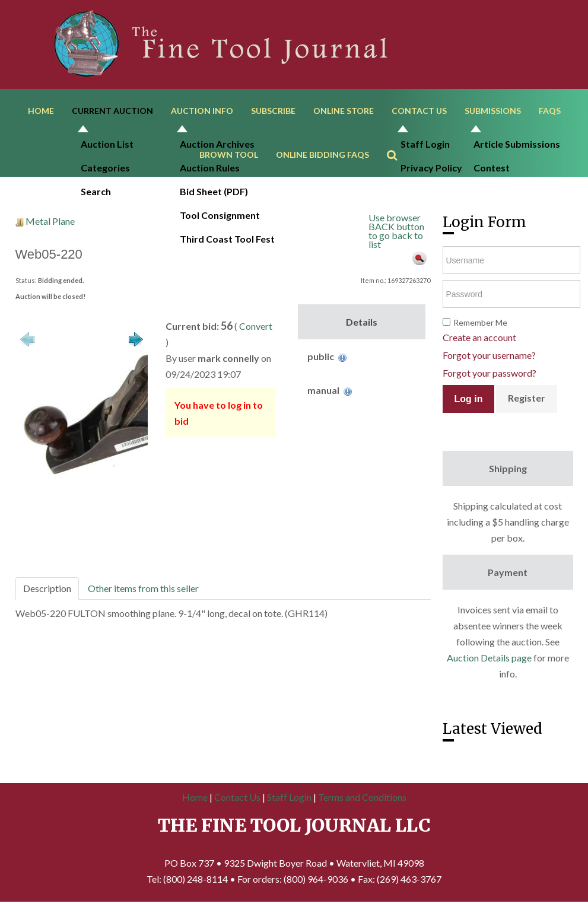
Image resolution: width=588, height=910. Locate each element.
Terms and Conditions (362, 799)
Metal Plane (50, 223)
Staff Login (289, 799)
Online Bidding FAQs (322, 156)
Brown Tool (229, 156)
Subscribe (273, 111)
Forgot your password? (490, 375)
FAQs (550, 111)
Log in (469, 401)
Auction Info (202, 111)
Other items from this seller (143, 591)
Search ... (398, 140)
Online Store (344, 111)
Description (47, 591)
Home (41, 111)
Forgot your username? (489, 357)
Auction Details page (489, 660)
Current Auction (112, 111)
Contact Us (419, 111)
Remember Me (480, 325)
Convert (256, 328)
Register (527, 400)
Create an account (479, 340)
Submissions (493, 111)
